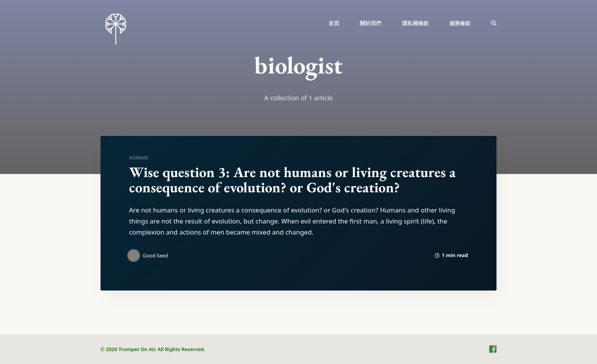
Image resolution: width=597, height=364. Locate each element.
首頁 (334, 23)
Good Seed (155, 255)
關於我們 (370, 23)
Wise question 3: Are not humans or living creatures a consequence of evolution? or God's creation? (292, 180)
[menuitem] (334, 23)
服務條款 (460, 23)
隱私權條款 (415, 23)
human (139, 158)
